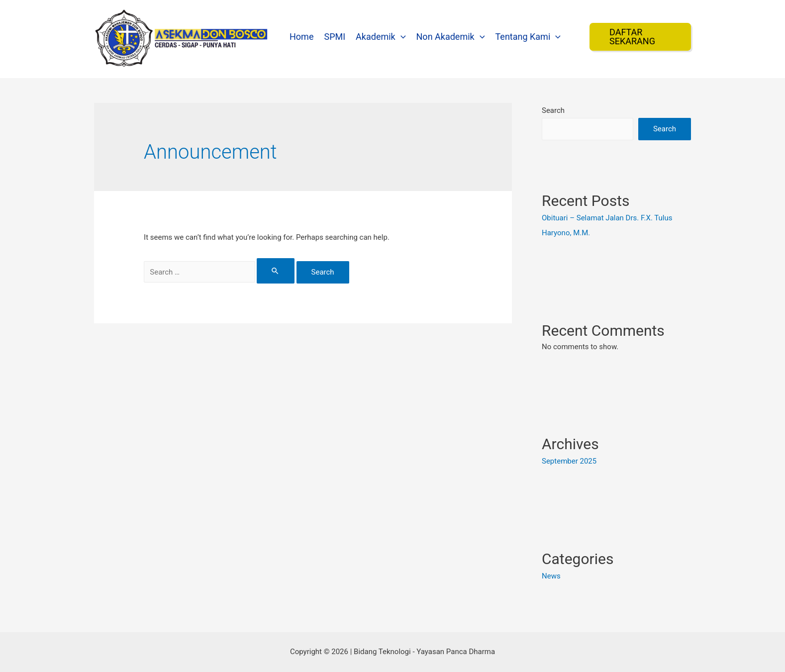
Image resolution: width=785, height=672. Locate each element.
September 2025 (569, 461)
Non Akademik (451, 37)
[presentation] (401, 37)
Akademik (381, 37)
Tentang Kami (528, 37)
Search (553, 110)
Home (301, 37)
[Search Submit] (276, 271)
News (551, 576)
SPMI (335, 37)
